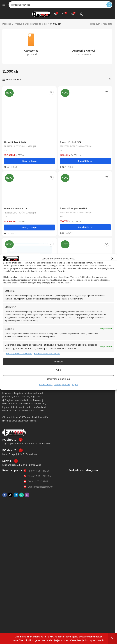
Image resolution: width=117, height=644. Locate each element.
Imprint (75, 384)
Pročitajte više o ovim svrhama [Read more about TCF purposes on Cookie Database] (47, 353)
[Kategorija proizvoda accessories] (31, 45)
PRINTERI (9, 143)
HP (5, 147)
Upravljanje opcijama (58, 379)
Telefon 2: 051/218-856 (37, 473)
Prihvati (58, 362)
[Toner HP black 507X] (29, 186)
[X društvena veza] (10, 492)
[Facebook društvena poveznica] (5, 492)
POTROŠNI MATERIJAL (26, 143)
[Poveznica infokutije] (12, 437)
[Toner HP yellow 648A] (29, 252)
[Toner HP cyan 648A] (85, 252)
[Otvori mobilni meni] (4, 5)
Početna (7, 24)
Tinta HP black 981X (15, 139)
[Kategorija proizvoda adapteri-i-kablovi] (84, 41)
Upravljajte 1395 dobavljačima (19, 353)
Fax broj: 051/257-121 (37, 478)
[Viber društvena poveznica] (27, 492)
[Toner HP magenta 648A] (85, 186)
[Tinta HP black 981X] (29, 110)
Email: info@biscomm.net (38, 484)
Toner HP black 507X (16, 205)
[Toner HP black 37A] (85, 110)
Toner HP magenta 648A (74, 205)
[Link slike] (14, 429)
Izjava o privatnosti (62, 384)
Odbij (59, 370)
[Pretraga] (60, 5)
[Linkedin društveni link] (16, 492)
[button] (112, 259)
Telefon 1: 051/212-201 (37, 468)
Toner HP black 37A (71, 139)
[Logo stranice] (41, 14)
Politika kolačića (46, 384)
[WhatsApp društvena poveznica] (21, 492)
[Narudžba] (110, 76)
